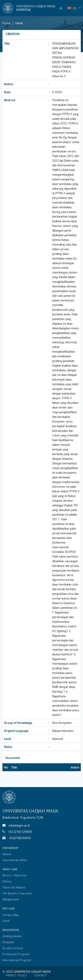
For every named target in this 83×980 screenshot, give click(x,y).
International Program (17, 960)
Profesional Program (16, 954)
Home (6, 23)
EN (72, 8)
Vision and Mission (14, 887)
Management (11, 899)
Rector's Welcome (14, 875)
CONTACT (40, 975)
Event (6, 921)
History (7, 881)
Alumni (7, 854)
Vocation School (13, 948)
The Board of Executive (17, 893)
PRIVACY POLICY (16, 975)
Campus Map (11, 915)
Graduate (8, 942)
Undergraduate (12, 936)
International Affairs (15, 860)
